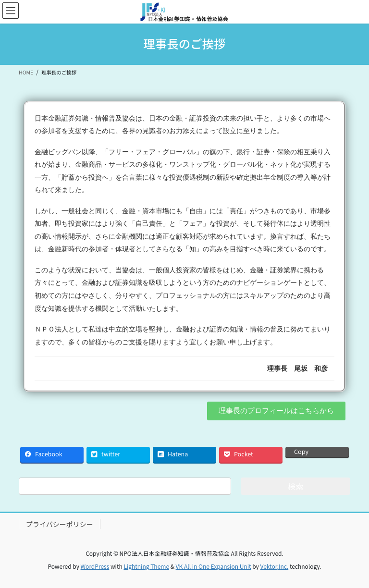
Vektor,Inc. (274, 566)
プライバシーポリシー (60, 524)
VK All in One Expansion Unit (214, 566)
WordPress (95, 566)
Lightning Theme (146, 566)
